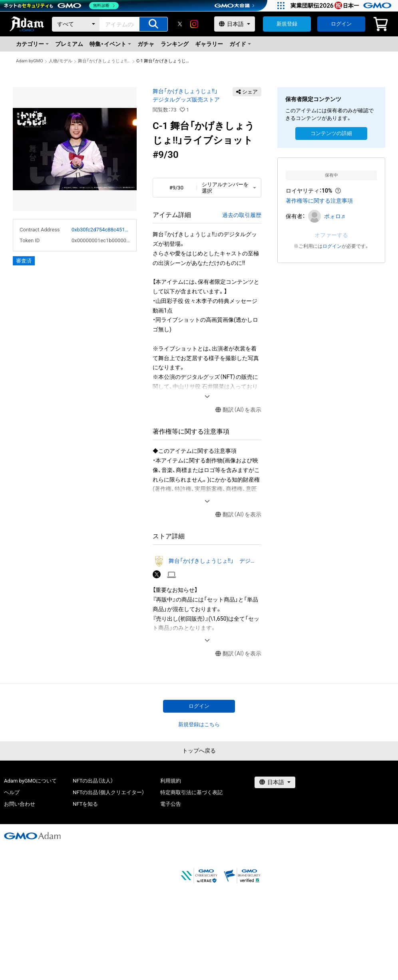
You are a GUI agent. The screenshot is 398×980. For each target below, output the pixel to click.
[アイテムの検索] (153, 24)
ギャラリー (209, 44)
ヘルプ (12, 792)
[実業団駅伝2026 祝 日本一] (342, 6)
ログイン (341, 24)
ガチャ (146, 44)
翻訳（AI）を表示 (238, 410)
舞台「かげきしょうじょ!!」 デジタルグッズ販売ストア (104, 61)
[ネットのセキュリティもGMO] (61, 6)
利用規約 (171, 781)
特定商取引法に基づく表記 (191, 792)
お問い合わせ (20, 804)
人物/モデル (61, 61)
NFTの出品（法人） (93, 781)
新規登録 (287, 24)
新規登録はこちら (199, 724)
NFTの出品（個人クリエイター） (108, 792)
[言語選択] (235, 24)
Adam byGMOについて (30, 781)
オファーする (331, 235)
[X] (180, 24)
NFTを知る (85, 804)
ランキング (175, 44)
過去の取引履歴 (242, 215)
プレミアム (69, 44)
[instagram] (194, 24)
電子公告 (171, 804)
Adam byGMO (30, 61)
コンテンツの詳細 (331, 133)
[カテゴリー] (76, 24)
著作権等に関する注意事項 (319, 201)
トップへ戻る (199, 751)
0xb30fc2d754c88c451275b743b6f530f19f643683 (101, 230)
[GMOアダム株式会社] (32, 836)
